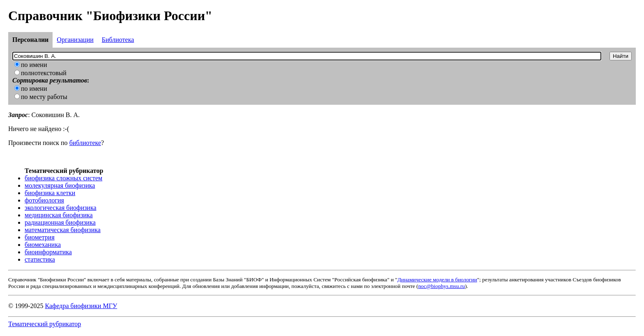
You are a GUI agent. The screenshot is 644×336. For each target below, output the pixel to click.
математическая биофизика (63, 230)
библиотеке (85, 143)
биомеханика (43, 245)
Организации (75, 40)
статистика (40, 259)
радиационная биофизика (60, 222)
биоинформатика (48, 252)
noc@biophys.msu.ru (442, 286)
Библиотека (118, 40)
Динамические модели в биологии (437, 280)
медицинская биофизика (59, 215)
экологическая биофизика (61, 208)
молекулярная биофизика (60, 185)
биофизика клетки (50, 193)
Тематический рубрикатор (45, 324)
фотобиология (44, 200)
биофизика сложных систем (63, 178)
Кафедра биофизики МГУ (81, 306)
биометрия (40, 237)
